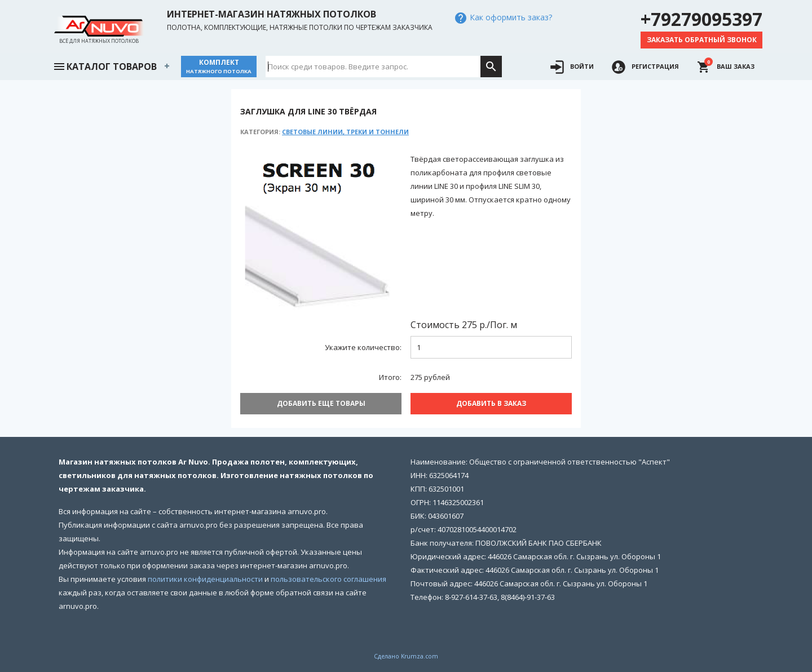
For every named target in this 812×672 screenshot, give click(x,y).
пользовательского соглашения (328, 579)
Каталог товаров (105, 65)
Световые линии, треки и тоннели (345, 132)
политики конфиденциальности (205, 579)
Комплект (219, 66)
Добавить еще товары (321, 403)
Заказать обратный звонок (702, 40)
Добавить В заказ (491, 403)
